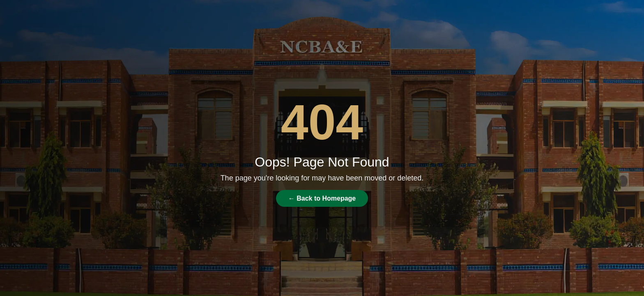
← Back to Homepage (322, 198)
